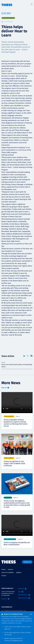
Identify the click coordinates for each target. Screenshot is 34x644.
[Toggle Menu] (31, 4)
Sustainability (8, 498)
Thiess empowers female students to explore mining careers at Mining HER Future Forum (16, 423)
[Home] (7, 3)
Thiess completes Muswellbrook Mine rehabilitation (17, 544)
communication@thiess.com (14, 641)
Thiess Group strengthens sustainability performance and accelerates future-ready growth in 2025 (17, 504)
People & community (9, 416)
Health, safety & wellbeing (8, 18)
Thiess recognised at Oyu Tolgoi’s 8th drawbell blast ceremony (14, 463)
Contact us (27, 562)
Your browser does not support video (17, 403)
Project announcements (10, 539)
